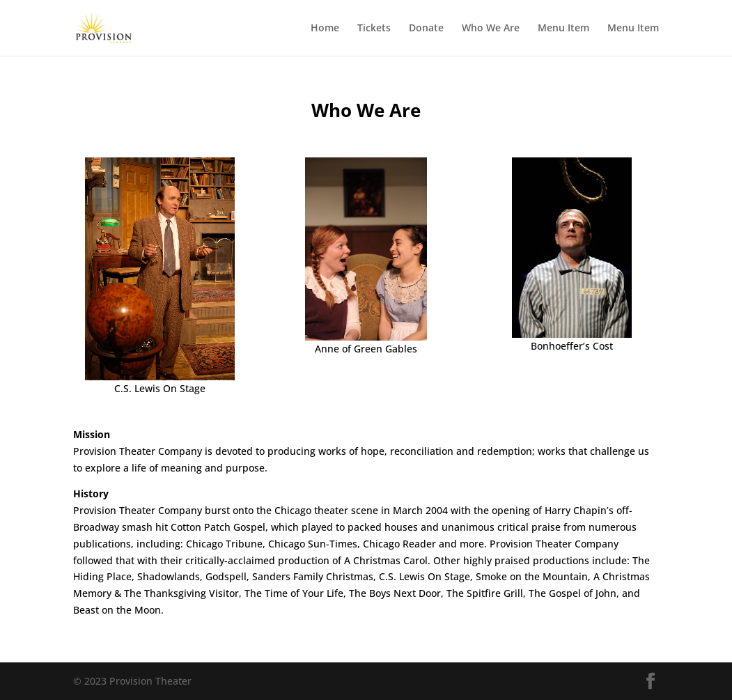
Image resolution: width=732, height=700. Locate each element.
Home (325, 29)
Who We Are (491, 29)
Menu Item (563, 29)
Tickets (374, 29)
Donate (426, 29)
